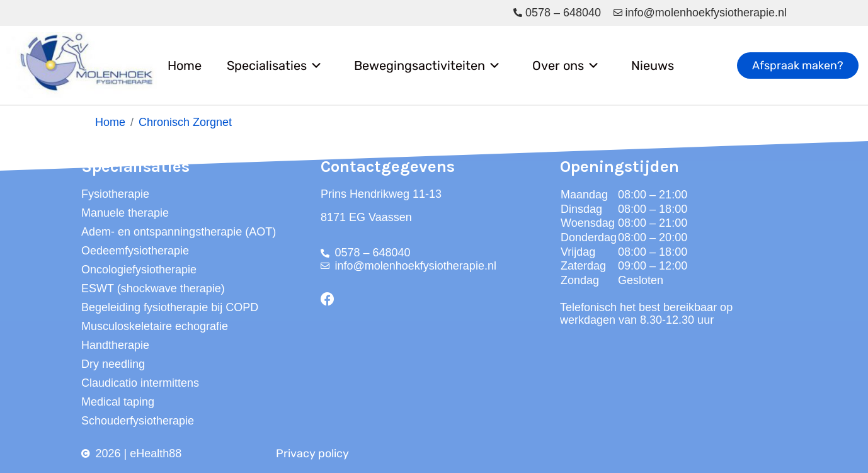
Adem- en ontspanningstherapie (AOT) (179, 232)
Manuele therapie (125, 213)
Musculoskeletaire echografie (155, 326)
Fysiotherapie (115, 194)
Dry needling (113, 364)
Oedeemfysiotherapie (135, 251)
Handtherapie (115, 345)
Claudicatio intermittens (140, 383)
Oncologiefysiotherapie (139, 270)
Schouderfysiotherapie (138, 421)
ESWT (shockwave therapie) (153, 288)
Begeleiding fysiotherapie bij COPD (170, 307)
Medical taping (118, 402)
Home (185, 66)
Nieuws (653, 66)
